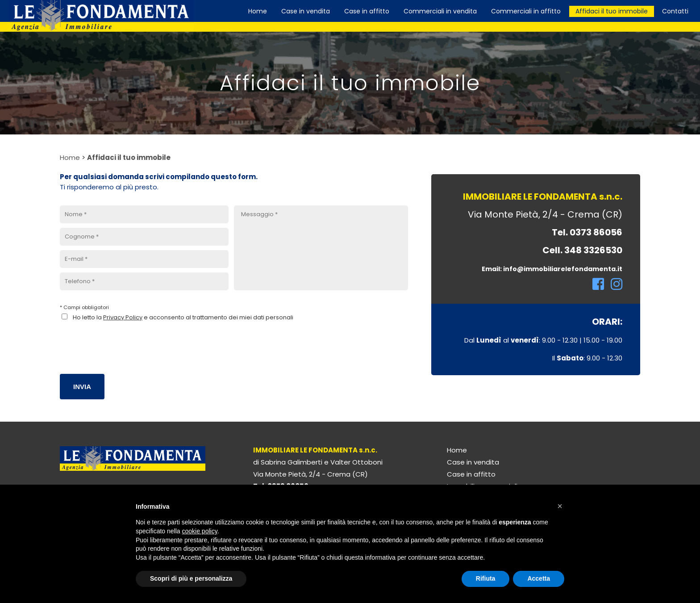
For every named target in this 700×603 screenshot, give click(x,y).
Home (70, 157)
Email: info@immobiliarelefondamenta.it (552, 269)
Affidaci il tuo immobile (129, 157)
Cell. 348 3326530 (582, 250)
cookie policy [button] (200, 531)
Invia (82, 387)
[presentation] (128, 342)
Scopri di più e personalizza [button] (191, 578)
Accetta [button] (539, 578)
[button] (560, 506)
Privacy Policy (123, 317)
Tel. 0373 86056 (587, 232)
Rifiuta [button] (486, 578)
